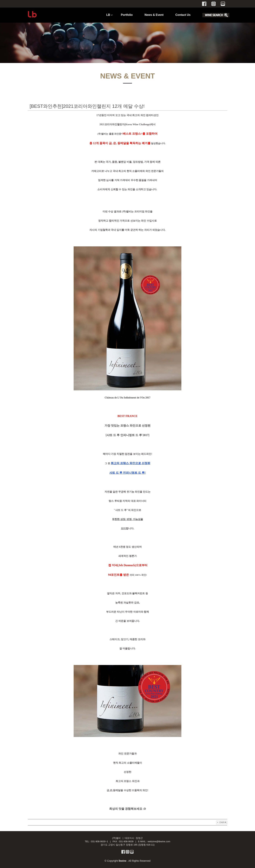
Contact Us (183, 15)
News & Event (154, 15)
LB (108, 15)
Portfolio (127, 15)
